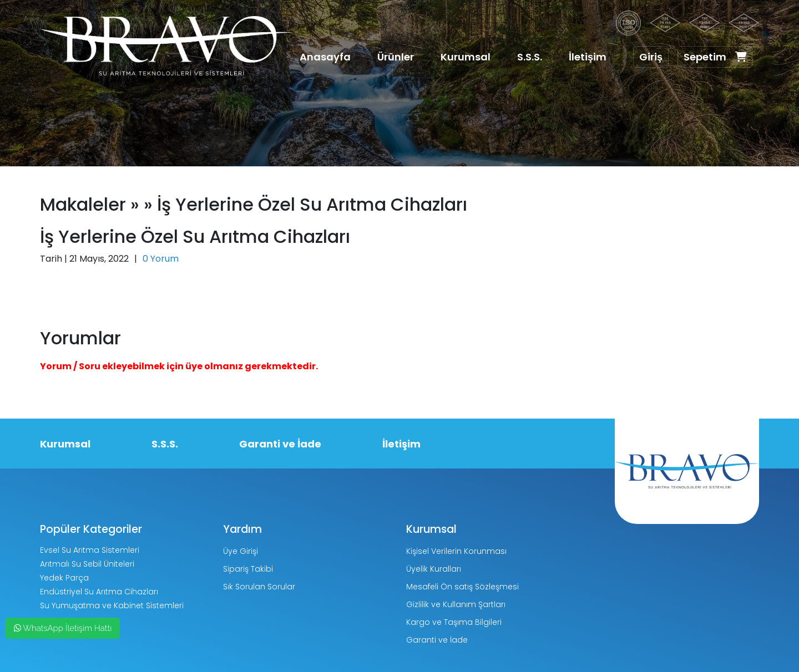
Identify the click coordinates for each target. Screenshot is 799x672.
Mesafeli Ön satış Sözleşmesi (462, 587)
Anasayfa (325, 57)
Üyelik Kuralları (434, 569)
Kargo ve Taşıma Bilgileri (454, 622)
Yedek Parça (64, 578)
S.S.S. (530, 57)
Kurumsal (466, 57)
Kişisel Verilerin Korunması (456, 551)
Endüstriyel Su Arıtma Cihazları (99, 592)
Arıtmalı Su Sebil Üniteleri (87, 564)
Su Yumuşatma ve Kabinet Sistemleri (112, 605)
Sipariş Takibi (248, 569)
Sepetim (715, 57)
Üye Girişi (241, 551)
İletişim (588, 57)
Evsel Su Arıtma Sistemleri (90, 550)
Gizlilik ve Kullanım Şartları (456, 604)
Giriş (651, 57)
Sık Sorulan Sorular (259, 587)
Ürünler (396, 57)
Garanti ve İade (280, 444)
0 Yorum (161, 259)
